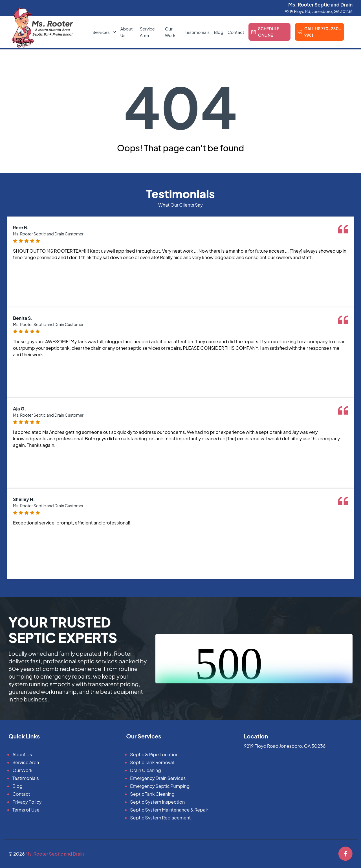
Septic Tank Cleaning (152, 794)
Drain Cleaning (146, 770)
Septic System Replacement (160, 818)
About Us (22, 754)
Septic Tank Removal (152, 762)
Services (101, 32)
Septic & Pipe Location (154, 754)
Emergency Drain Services (158, 778)
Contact (236, 32)
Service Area (26, 762)
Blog (219, 32)
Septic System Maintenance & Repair (169, 810)
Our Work (22, 770)
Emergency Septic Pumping (160, 786)
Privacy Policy (27, 802)
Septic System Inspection (157, 802)
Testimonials (197, 32)
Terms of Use (26, 810)
